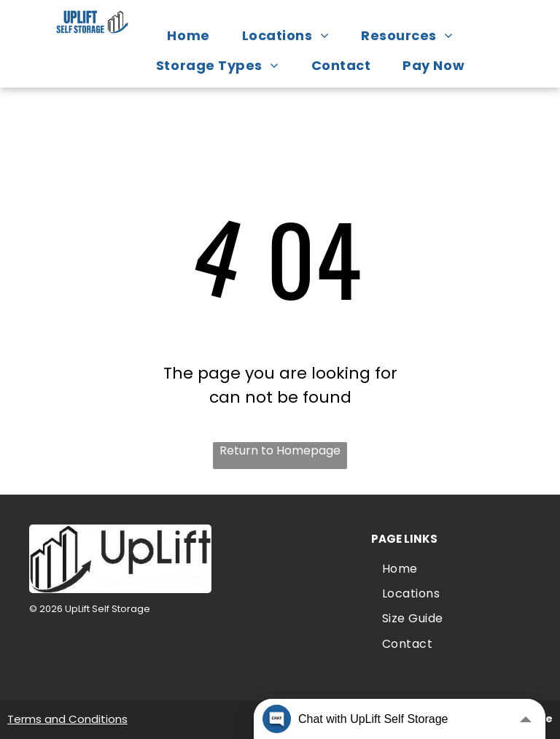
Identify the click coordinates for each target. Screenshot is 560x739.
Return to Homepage (280, 450)
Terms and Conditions (67, 719)
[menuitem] (195, 35)
